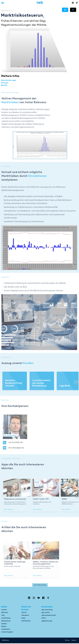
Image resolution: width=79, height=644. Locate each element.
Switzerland (6, 630)
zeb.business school (49, 616)
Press (23, 619)
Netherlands (6, 621)
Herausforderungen (10, 80)
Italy (3, 616)
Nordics (4, 624)
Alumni (24, 613)
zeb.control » (7, 11)
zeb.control (46, 613)
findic (44, 619)
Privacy (67, 641)
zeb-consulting (47, 610)
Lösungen (5, 82)
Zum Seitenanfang (40, 585)
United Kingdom (7, 633)
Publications (26, 621)
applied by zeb (47, 621)
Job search (25, 616)
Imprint (74, 641)
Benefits (5, 85)
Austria (4, 610)
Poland (4, 627)
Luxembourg (6, 619)
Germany (5, 613)
